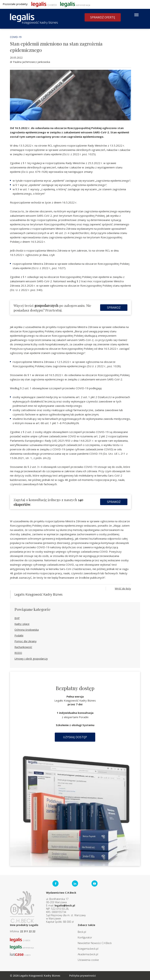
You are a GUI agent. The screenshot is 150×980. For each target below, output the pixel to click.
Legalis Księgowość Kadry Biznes (38, 594)
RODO (18, 653)
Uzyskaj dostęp (75, 737)
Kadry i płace (22, 624)
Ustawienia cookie (88, 960)
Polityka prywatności (82, 976)
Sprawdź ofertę (103, 17)
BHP (17, 618)
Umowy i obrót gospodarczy (31, 659)
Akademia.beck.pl (88, 954)
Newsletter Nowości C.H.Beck (95, 943)
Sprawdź (114, 308)
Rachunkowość (23, 647)
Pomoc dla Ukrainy (25, 641)
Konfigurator (85, 937)
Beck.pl (82, 932)
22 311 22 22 (28, 931)
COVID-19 (16, 37)
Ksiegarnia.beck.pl (88, 949)
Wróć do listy (123, 588)
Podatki (19, 635)
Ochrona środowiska (27, 630)
